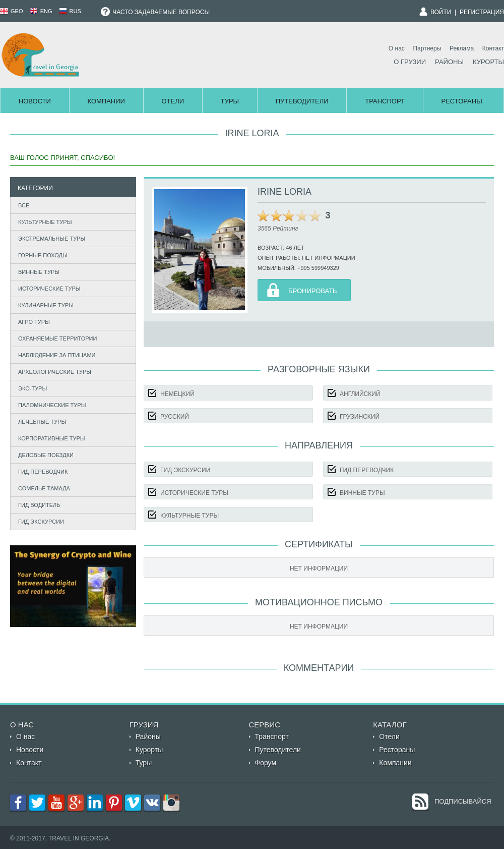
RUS (70, 11)
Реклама (462, 48)
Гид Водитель (39, 505)
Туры (230, 101)
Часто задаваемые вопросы (155, 12)
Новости (35, 101)
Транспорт (385, 101)
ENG (41, 11)
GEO (12, 11)
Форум (266, 763)
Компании (106, 101)
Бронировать (313, 291)
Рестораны (462, 101)
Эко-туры (33, 388)
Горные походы (43, 255)
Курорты (488, 62)
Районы (449, 62)
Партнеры (427, 48)
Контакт (493, 48)
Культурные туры (45, 222)
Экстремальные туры (52, 239)
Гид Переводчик (43, 472)
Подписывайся (463, 801)
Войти (441, 12)
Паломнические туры (52, 405)
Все (24, 205)
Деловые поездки (46, 455)
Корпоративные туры (52, 438)
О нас (397, 48)
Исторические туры (49, 289)
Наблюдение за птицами (57, 355)
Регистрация (482, 12)
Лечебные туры (42, 422)
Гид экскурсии (41, 522)
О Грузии (410, 62)
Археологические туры (55, 372)
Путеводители (302, 101)
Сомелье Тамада (44, 488)
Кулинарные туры (46, 305)
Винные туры (39, 272)
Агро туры (34, 322)
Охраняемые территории (57, 338)
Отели (173, 101)
